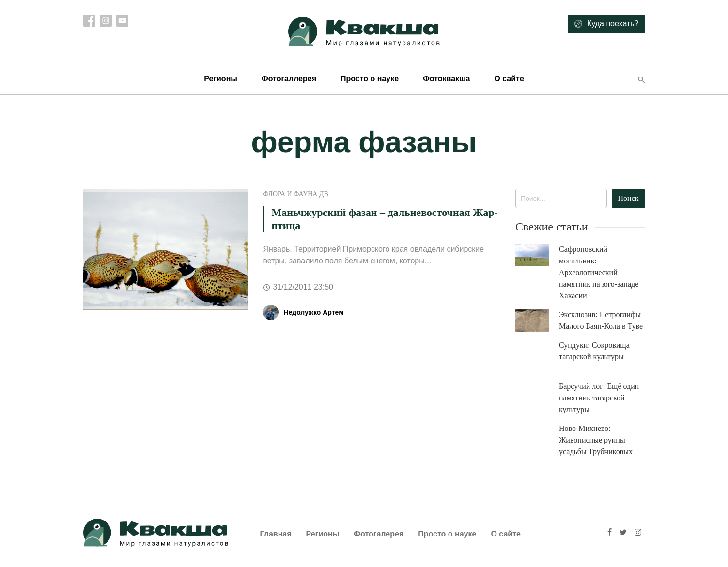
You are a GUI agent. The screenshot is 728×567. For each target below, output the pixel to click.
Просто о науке (370, 79)
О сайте (509, 79)
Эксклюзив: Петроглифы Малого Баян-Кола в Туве (601, 320)
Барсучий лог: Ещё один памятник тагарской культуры (599, 398)
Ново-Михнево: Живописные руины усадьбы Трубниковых (596, 440)
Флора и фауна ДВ (295, 194)
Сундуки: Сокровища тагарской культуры (594, 351)
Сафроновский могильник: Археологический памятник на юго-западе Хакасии (599, 272)
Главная (276, 534)
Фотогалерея (379, 534)
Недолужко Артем (313, 312)
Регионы (221, 79)
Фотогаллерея (289, 79)
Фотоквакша (446, 79)
